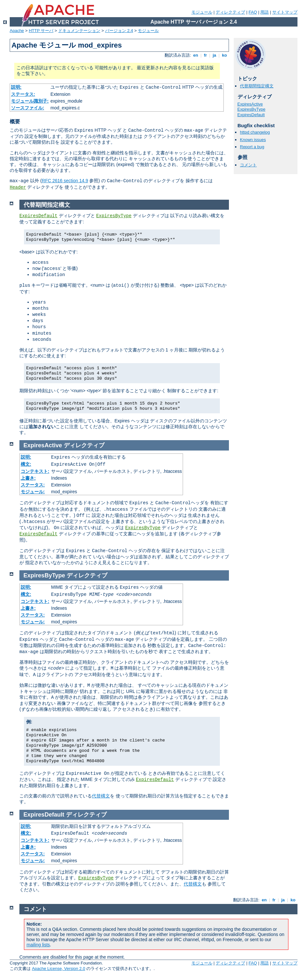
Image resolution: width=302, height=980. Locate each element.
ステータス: (23, 94)
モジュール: (33, 492)
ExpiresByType (251, 109)
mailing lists (38, 945)
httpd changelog (255, 132)
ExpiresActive (250, 104)
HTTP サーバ (41, 31)
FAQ (253, 12)
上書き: (28, 478)
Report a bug (252, 147)
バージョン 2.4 (119, 31)
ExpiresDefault (251, 115)
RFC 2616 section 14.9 (65, 181)
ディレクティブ (230, 12)
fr (205, 55)
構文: (26, 464)
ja (214, 55)
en (196, 55)
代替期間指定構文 (257, 86)
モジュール (202, 12)
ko (224, 55)
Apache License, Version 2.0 (59, 969)
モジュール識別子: (30, 101)
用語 (264, 12)
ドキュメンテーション (79, 31)
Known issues (253, 140)
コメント (248, 165)
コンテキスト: (35, 471)
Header (18, 187)
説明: (16, 87)
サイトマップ (285, 12)
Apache (17, 31)
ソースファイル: (28, 108)
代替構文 (101, 796)
